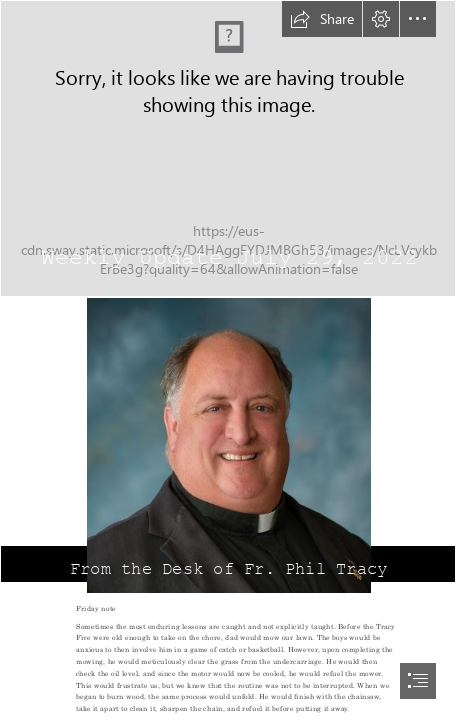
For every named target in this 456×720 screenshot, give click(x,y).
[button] (322, 19)
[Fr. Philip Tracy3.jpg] (228, 445)
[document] (228, 360)
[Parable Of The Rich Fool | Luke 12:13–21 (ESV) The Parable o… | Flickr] (228, 148)
